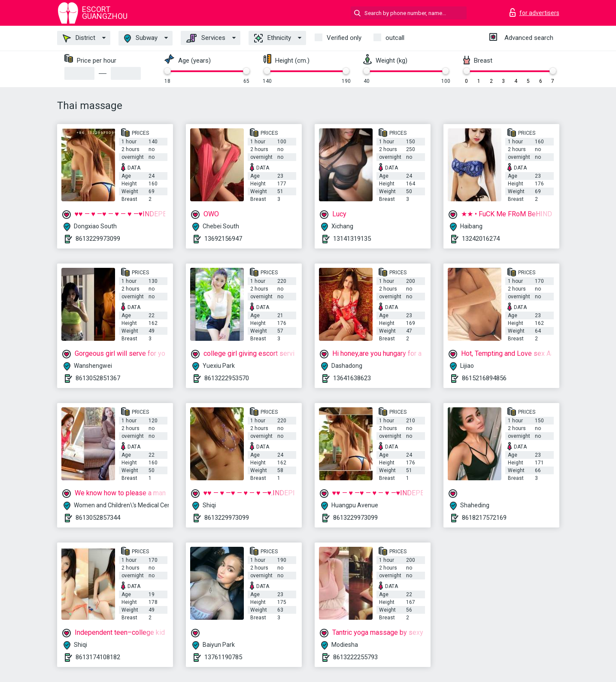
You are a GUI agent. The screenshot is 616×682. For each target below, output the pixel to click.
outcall (395, 38)
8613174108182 (98, 657)
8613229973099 (98, 239)
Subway (141, 38)
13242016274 (481, 239)
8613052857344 (98, 518)
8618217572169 (484, 518)
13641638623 (352, 378)
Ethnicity (273, 38)
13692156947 (223, 239)
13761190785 (223, 657)
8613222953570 (227, 378)
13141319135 (352, 239)
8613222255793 (355, 657)
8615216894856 (484, 378)
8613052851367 (98, 378)
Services (206, 38)
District (79, 38)
